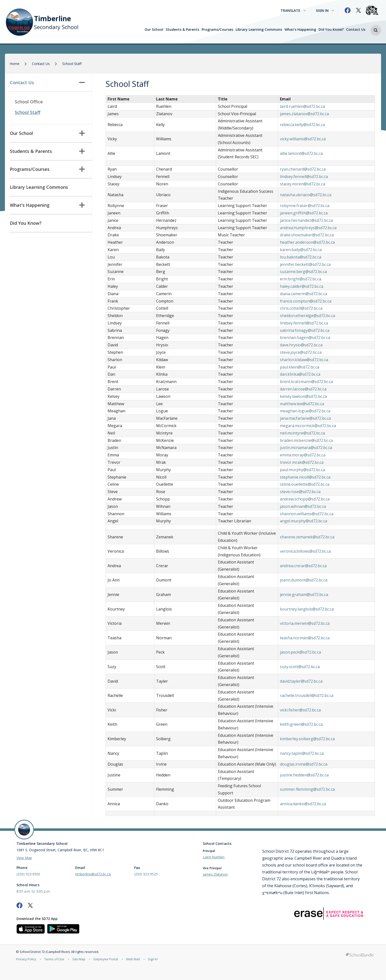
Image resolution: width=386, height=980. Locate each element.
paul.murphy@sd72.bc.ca (302, 470)
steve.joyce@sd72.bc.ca (301, 352)
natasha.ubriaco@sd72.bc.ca (306, 195)
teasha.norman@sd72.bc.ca (305, 638)
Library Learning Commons (259, 30)
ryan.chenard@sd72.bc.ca (303, 169)
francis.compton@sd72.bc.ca (306, 301)
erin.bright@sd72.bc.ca (301, 279)
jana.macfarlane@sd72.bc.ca (305, 418)
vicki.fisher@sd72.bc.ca (300, 710)
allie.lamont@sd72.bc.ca (301, 153)
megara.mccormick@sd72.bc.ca (308, 426)
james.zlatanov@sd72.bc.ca (304, 114)
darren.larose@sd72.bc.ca (303, 389)
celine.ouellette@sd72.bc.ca (305, 484)
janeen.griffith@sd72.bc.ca (304, 213)
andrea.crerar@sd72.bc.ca (303, 566)
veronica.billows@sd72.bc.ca (305, 551)
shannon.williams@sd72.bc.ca (307, 514)
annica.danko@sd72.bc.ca (303, 804)
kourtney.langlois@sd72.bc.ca (307, 609)
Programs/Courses (217, 30)
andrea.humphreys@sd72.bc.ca (308, 228)
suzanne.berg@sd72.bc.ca (303, 272)
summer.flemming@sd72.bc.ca (307, 789)
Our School (154, 30)
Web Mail (133, 959)
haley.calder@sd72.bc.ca (302, 286)
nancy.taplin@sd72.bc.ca (302, 753)
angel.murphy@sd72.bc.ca (304, 521)
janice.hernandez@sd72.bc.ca (306, 220)
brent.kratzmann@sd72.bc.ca (306, 382)
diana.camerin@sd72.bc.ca (304, 294)
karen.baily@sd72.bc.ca (301, 250)
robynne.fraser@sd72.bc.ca (305, 206)
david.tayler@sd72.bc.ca (301, 681)
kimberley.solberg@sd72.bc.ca (307, 739)
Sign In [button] (325, 11)
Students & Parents (182, 30)
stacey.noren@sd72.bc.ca (303, 184)
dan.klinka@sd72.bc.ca (300, 374)
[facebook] (348, 10)
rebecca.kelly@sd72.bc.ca (302, 125)
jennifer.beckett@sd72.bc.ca (305, 264)
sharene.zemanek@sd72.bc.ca (307, 537)
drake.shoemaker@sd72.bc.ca (307, 235)
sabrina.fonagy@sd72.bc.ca (305, 330)
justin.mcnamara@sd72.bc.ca (306, 448)
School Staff (28, 112)
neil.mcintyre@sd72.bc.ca (302, 433)
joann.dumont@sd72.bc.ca (304, 580)
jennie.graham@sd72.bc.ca (304, 594)
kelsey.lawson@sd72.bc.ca (303, 396)
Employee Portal (106, 959)
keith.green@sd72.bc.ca (301, 724)
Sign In (153, 959)
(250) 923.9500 (28, 874)
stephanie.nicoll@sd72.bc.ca (305, 477)
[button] (376, 30)
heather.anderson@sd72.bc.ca (307, 242)
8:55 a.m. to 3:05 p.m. (33, 891)
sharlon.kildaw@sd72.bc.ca (304, 360)
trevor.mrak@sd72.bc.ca (302, 462)
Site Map (79, 959)
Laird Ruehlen (214, 857)
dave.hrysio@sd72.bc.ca (301, 345)
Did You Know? (331, 30)
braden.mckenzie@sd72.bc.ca (306, 440)
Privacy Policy (26, 959)
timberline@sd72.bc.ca (93, 874)
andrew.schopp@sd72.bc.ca (305, 499)
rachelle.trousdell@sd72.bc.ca (307, 695)
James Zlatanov (215, 874)
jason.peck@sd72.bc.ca (300, 652)
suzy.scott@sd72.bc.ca (300, 667)
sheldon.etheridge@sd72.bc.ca (307, 316)
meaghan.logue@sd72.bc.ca (305, 411)
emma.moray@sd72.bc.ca (303, 455)
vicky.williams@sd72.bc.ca (303, 139)
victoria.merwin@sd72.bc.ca (305, 623)
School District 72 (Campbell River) (45, 952)
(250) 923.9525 (146, 874)
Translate (293, 11)
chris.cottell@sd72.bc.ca (301, 308)
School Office (29, 102)
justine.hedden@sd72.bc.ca (304, 775)
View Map (24, 858)
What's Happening (300, 30)
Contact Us (356, 30)
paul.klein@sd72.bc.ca (300, 367)
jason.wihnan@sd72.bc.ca (303, 506)
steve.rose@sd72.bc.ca (300, 492)
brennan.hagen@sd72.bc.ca (305, 337)
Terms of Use (54, 959)
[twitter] (358, 10)
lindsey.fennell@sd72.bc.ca (304, 177)
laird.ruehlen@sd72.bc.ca (302, 106)
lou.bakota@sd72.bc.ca (301, 257)
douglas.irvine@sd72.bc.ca (304, 764)
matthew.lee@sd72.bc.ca (302, 404)
